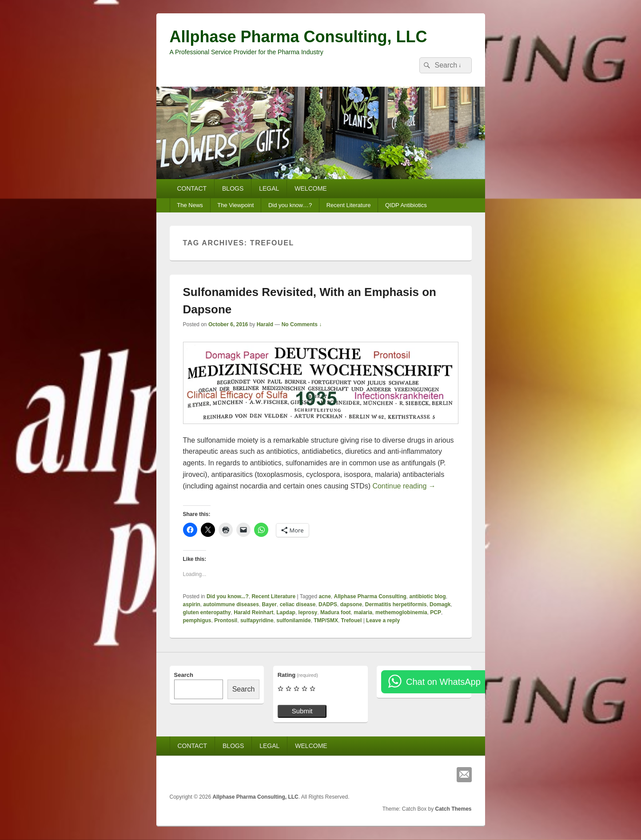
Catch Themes (453, 809)
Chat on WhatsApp (443, 682)
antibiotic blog (428, 596)
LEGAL (269, 188)
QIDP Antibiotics (406, 205)
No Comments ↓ (302, 324)
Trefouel (352, 620)
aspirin (192, 604)
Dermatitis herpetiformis (396, 604)
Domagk (440, 604)
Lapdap (286, 612)
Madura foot (336, 612)
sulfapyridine (257, 620)
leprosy (308, 612)
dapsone (351, 604)
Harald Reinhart (253, 612)
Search (184, 675)
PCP (436, 612)
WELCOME (311, 188)
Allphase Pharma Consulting (370, 596)
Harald (265, 324)
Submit (302, 711)
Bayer (269, 604)
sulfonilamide (293, 620)
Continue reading (404, 486)
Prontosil (226, 620)
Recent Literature (349, 205)
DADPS (328, 604)
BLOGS (233, 188)
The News (190, 205)
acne (324, 596)
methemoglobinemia (401, 612)
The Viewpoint (235, 205)
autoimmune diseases (231, 604)
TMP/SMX (326, 620)
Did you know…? (290, 205)
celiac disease (298, 604)
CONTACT (192, 188)
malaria (363, 612)
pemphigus (197, 620)
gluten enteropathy (207, 612)
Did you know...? (228, 596)
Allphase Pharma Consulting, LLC (299, 37)
